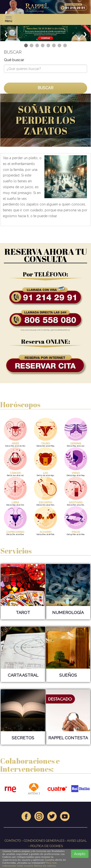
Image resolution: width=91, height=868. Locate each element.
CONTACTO (13, 841)
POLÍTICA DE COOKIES (47, 846)
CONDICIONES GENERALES (44, 841)
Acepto (80, 854)
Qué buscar (14, 60)
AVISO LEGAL (77, 841)
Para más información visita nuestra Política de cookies (30, 864)
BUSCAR (45, 88)
